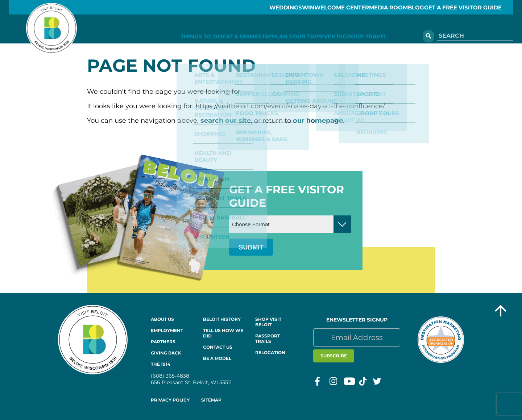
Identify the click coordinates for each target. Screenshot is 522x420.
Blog (418, 7)
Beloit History (222, 319)
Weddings (250, 7)
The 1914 (161, 364)
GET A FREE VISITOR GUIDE (474, 7)
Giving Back (166, 353)
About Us (162, 319)
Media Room (381, 7)
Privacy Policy (170, 400)
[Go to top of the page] (501, 312)
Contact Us (218, 347)
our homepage (318, 121)
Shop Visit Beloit (268, 322)
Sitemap (211, 400)
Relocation (270, 352)
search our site (226, 121)
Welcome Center (326, 7)
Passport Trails (268, 339)
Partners (163, 342)
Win (283, 7)
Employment (167, 330)
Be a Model (217, 358)
